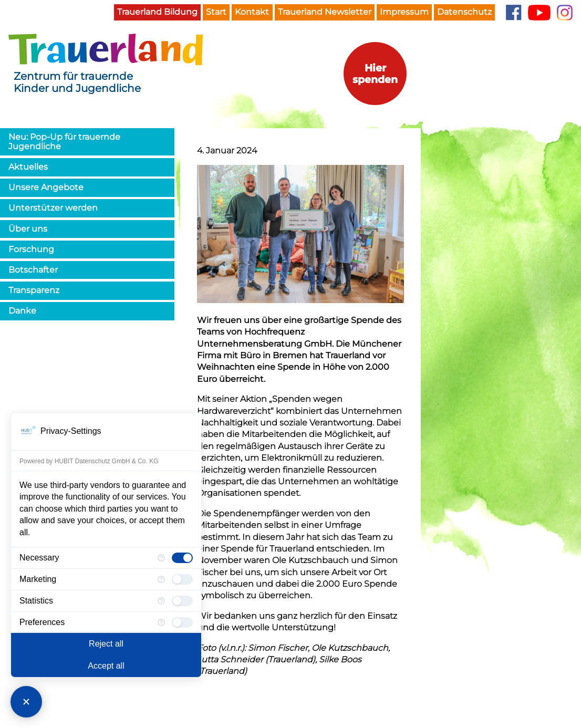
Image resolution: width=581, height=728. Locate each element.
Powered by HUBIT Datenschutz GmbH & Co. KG (89, 461)
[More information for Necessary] (161, 558)
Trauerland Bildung (157, 12)
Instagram (565, 13)
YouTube (539, 13)
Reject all (106, 644)
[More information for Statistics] (161, 601)
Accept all (106, 666)
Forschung (31, 249)
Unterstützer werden (53, 208)
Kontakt (252, 12)
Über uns (28, 229)
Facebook (513, 12)
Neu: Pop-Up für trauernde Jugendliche (64, 142)
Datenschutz (464, 12)
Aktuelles (28, 167)
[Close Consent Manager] (26, 702)
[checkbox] (182, 558)
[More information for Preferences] (161, 622)
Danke (22, 311)
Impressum (404, 12)
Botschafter (33, 270)
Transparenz (34, 290)
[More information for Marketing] (161, 579)
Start (216, 12)
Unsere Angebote (46, 187)
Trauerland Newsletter (325, 12)
